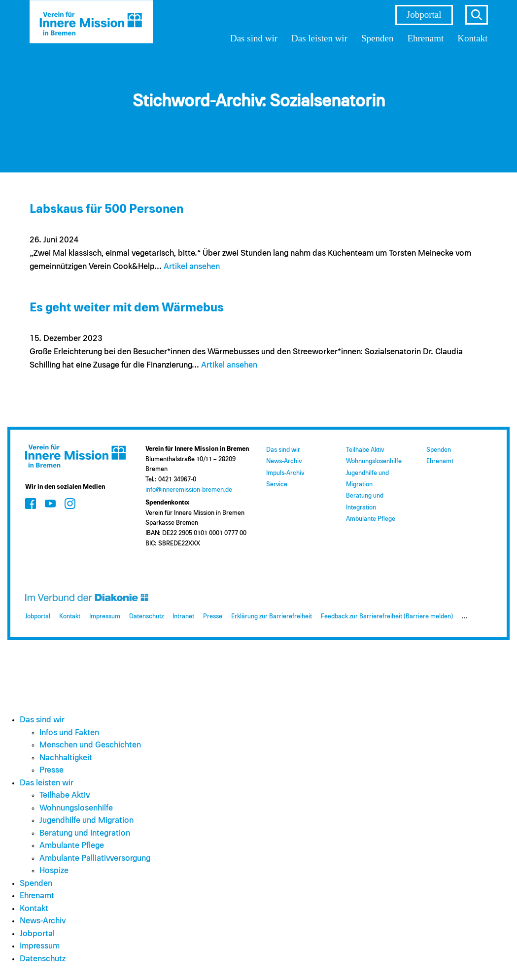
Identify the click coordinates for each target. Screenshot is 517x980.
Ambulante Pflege (371, 519)
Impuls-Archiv (285, 473)
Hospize (54, 871)
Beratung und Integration (85, 833)
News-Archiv (284, 461)
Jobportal (424, 15)
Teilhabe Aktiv (365, 450)
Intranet (183, 617)
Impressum (105, 617)
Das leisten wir (319, 38)
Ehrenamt (425, 38)
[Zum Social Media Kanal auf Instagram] (70, 503)
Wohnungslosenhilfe (374, 461)
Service (277, 485)
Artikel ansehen (192, 267)
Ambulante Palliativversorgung (95, 859)
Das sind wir (254, 38)
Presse (213, 617)
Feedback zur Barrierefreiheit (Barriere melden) (387, 617)
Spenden (377, 38)
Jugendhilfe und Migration (86, 821)
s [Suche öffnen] (477, 15)
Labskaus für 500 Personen (106, 209)
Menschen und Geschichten (90, 745)
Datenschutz (146, 617)
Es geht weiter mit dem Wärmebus (127, 308)
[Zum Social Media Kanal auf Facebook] (31, 503)
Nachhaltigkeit (66, 758)
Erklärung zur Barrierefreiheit (272, 617)
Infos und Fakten (69, 733)
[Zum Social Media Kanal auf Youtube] (50, 503)
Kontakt (472, 38)
